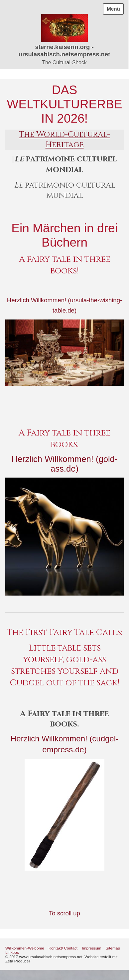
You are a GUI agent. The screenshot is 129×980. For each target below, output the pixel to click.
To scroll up (64, 913)
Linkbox (12, 952)
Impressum (91, 948)
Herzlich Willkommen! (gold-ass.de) (65, 464)
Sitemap (113, 948)
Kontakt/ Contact (63, 948)
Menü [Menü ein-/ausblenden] (113, 9)
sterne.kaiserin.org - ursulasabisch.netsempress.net (64, 51)
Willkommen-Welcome (25, 948)
